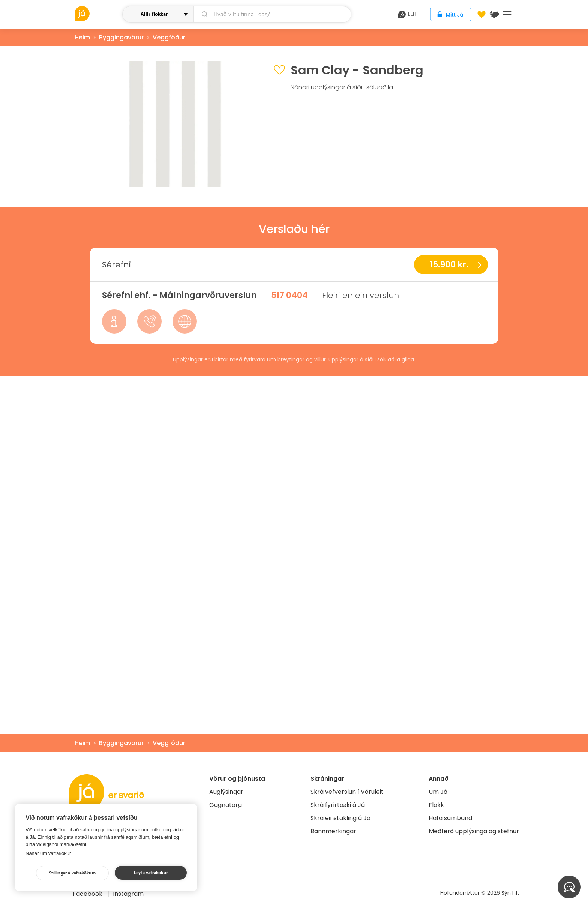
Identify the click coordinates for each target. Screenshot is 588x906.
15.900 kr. (449, 265)
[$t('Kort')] (494, 14)
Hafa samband (450, 818)
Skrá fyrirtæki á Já (338, 805)
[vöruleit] (97, 14)
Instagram (128, 894)
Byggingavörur (121, 37)
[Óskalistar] (481, 14)
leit (407, 14)
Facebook (88, 894)
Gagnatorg (226, 805)
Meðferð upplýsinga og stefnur (474, 831)
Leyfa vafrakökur (151, 873)
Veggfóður (169, 37)
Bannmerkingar (333, 831)
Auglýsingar (226, 792)
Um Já (438, 792)
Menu (507, 14)
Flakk (436, 805)
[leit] (272, 14)
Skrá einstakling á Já (340, 818)
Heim (82, 37)
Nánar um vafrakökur (48, 853)
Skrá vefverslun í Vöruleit (347, 792)
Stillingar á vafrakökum (72, 873)
